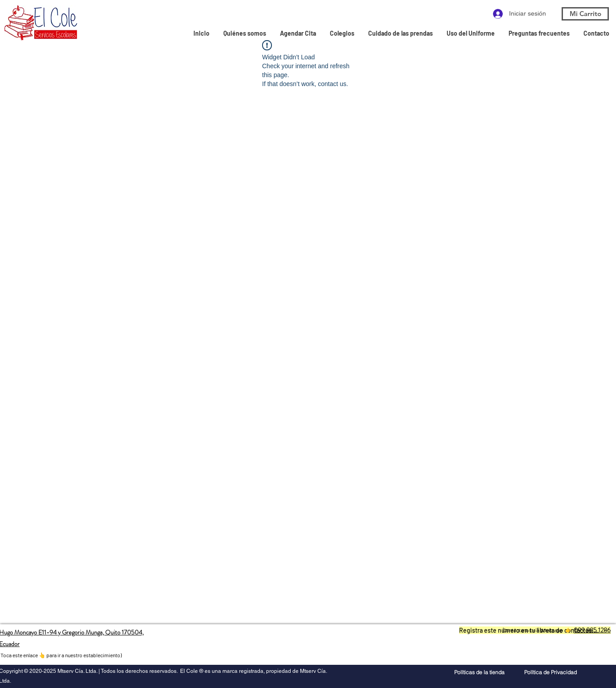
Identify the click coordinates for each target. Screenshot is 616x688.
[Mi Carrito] (585, 14)
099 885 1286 (592, 630)
